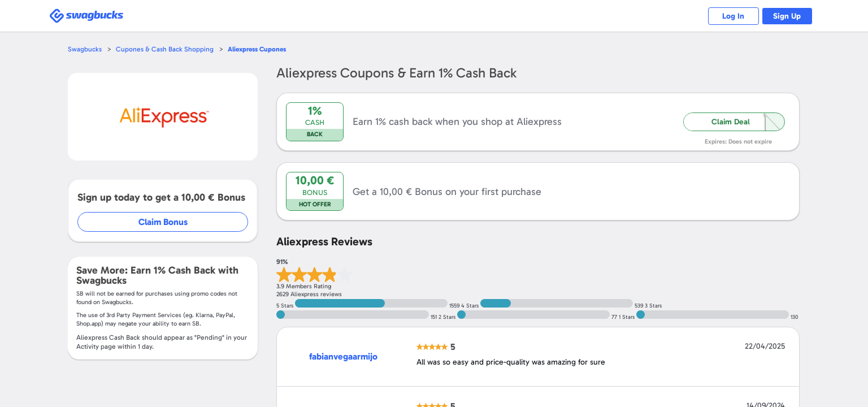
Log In (725, 16)
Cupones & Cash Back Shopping (167, 49)
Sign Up (785, 16)
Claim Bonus (164, 222)
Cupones (263, 49)
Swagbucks (85, 49)
